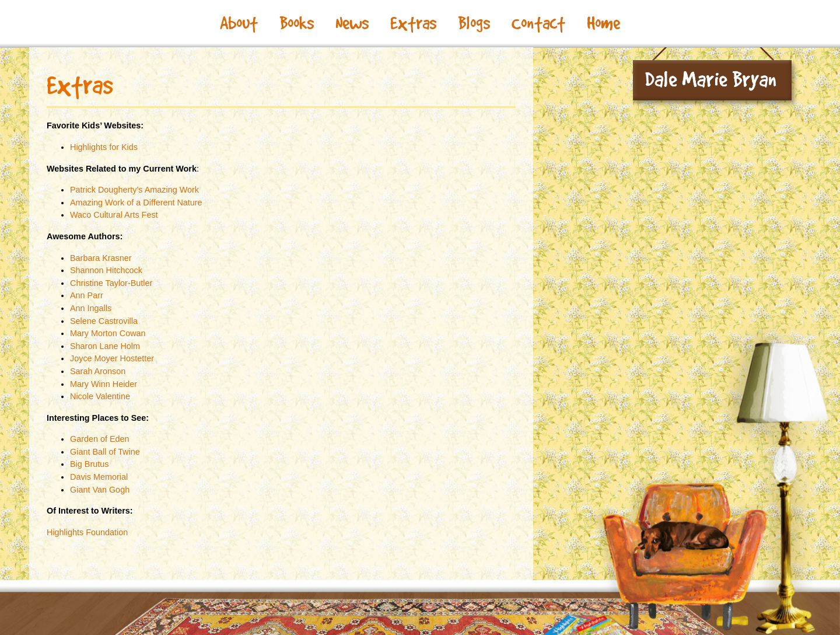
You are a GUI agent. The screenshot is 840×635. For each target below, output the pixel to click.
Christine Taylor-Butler (111, 283)
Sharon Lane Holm (105, 346)
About (239, 23)
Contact (538, 23)
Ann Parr (87, 295)
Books (297, 23)
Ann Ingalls (91, 308)
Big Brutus (89, 464)
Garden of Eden (100, 439)
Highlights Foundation (87, 532)
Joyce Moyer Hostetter (112, 358)
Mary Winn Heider (104, 384)
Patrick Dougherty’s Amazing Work (134, 190)
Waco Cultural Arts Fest (114, 215)
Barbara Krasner (101, 258)
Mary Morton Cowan (108, 333)
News (352, 23)
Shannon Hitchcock (106, 270)
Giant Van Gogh (100, 490)
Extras (413, 23)
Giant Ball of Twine (105, 452)
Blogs (474, 23)
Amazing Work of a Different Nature (136, 203)
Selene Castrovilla (104, 321)
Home (603, 23)
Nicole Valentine (100, 396)
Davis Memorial (99, 477)
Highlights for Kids (104, 147)
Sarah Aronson (98, 371)
